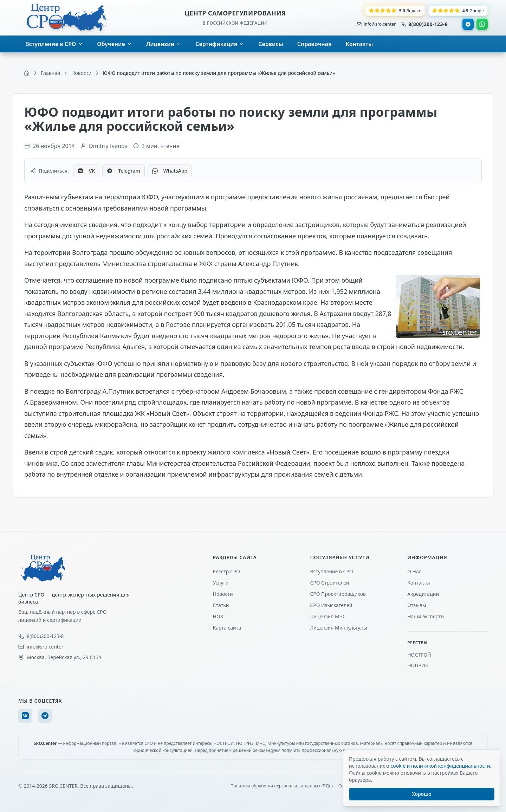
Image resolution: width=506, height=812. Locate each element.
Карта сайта (227, 628)
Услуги (221, 583)
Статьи (221, 605)
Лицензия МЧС (328, 616)
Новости (223, 594)
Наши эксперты (426, 616)
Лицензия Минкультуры (338, 628)
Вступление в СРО (331, 571)
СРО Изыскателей (331, 605)
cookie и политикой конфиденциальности (440, 766)
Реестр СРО (226, 571)
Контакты (419, 583)
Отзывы (417, 605)
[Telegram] (45, 716)
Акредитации (423, 594)
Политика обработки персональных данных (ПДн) (282, 786)
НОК (218, 616)
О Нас (414, 571)
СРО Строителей (329, 583)
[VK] (25, 716)
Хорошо (422, 794)
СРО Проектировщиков (338, 594)
